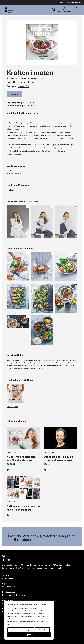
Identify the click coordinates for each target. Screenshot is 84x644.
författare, (50, 536)
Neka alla (43, 630)
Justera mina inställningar (21, 630)
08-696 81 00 (8, 579)
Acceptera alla (29, 635)
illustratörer (22, 540)
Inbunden (13, 171)
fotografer (67, 536)
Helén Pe (24, 86)
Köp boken (15, 94)
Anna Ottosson (29, 82)
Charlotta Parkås (31, 113)
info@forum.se (9, 587)
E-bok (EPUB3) (15, 174)
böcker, (36, 536)
